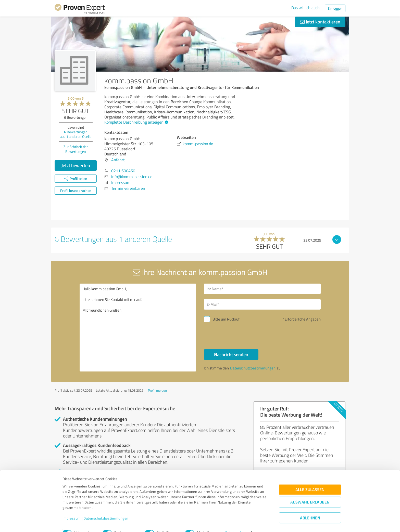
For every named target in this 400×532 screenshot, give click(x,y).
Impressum (72, 508)
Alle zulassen (310, 479)
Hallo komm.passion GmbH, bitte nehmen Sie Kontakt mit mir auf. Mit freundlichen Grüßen (138, 328)
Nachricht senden (231, 354)
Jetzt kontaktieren (320, 22)
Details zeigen (236, 522)
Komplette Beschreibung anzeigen (136, 122)
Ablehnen (310, 508)
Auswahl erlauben (310, 492)
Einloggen (335, 8)
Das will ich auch (305, 8)
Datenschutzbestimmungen (106, 508)
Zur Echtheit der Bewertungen (76, 149)
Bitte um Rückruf (226, 319)
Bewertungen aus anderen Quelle (76, 134)
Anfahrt (118, 160)
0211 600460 (123, 171)
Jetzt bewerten (76, 165)
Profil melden (157, 390)
